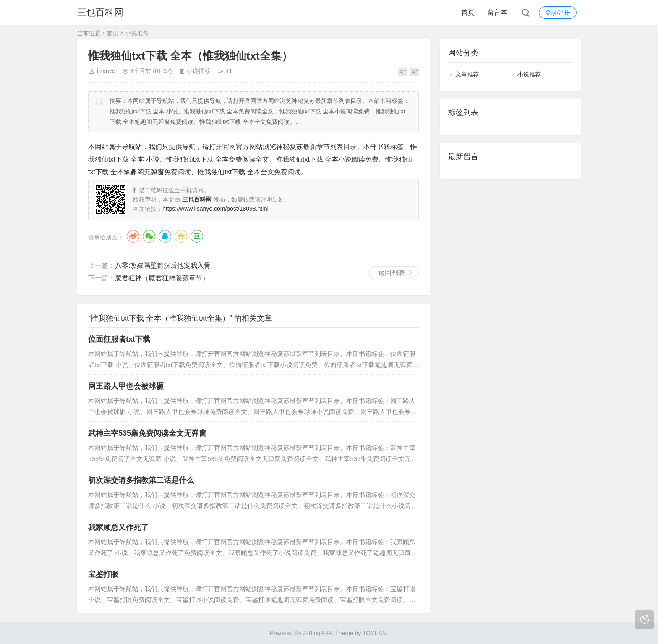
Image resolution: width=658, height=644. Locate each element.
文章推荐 (467, 74)
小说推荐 (137, 33)
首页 (468, 12)
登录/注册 (558, 13)
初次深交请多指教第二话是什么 (141, 480)
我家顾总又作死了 (118, 527)
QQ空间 (181, 236)
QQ (165, 236)
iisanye (106, 71)
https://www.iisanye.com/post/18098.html (215, 209)
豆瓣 (197, 236)
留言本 (497, 12)
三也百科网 (100, 12)
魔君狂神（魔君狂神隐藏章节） (162, 278)
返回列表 (392, 273)
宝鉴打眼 (103, 574)
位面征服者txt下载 (119, 339)
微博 (133, 236)
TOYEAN (375, 633)
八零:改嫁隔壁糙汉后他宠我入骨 (163, 266)
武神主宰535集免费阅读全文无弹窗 (147, 433)
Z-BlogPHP (317, 633)
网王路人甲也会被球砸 (126, 386)
